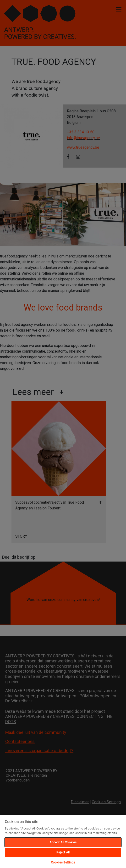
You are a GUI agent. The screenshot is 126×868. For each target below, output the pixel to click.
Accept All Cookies (63, 842)
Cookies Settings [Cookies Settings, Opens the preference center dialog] (63, 862)
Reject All (63, 852)
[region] (63, 841)
